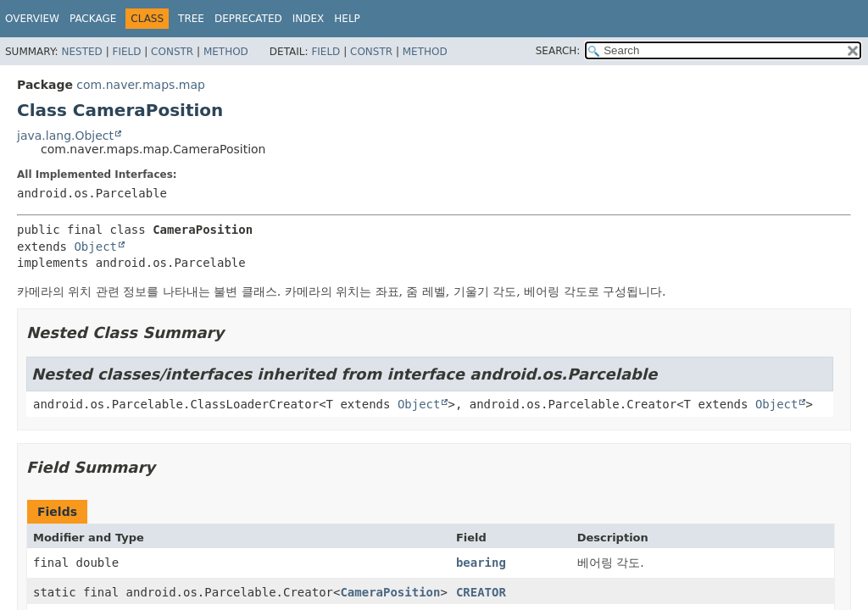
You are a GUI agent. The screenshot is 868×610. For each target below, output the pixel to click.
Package (93, 19)
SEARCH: (558, 51)
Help (347, 19)
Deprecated (248, 19)
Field (126, 52)
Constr (172, 52)
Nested (81, 52)
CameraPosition (390, 592)
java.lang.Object (65, 136)
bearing (481, 563)
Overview (32, 19)
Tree (191, 19)
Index (309, 19)
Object (95, 247)
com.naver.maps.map (141, 85)
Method (226, 52)
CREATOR (481, 592)
